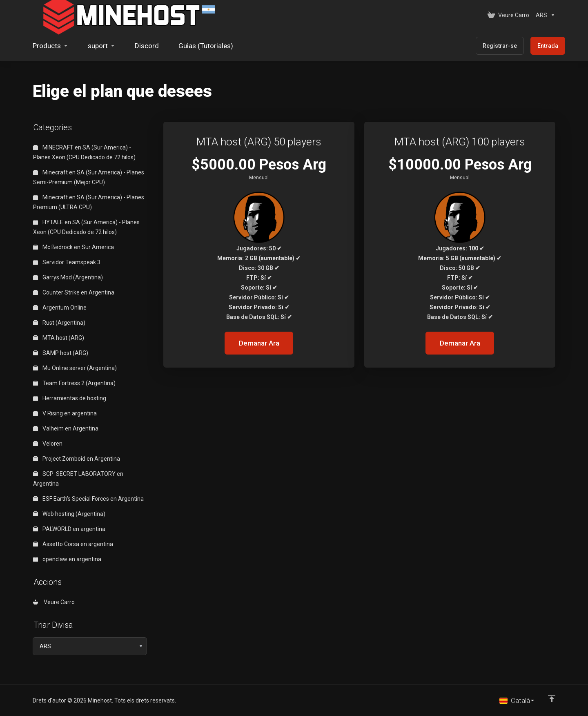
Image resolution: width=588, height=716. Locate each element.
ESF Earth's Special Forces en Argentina (88, 499)
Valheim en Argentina (66, 428)
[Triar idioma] (517, 700)
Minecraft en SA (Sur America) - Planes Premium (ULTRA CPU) (89, 202)
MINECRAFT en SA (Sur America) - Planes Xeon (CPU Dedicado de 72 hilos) (84, 152)
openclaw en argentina (67, 559)
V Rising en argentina (65, 413)
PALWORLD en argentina (69, 529)
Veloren (48, 444)
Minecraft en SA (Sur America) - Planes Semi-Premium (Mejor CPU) (89, 177)
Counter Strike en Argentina (74, 292)
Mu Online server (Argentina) (75, 368)
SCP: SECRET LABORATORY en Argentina (78, 479)
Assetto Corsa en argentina (73, 544)
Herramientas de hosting (70, 398)
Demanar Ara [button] (259, 343)
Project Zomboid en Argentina (77, 459)
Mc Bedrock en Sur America (73, 247)
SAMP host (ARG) (61, 353)
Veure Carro (54, 602)
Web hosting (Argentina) (69, 514)
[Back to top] (552, 698)
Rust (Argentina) (59, 323)
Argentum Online (60, 308)
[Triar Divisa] (544, 15)
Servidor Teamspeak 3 (67, 262)
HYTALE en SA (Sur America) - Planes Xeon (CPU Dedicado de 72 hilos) (86, 227)
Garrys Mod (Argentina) (68, 277)
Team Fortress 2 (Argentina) (74, 383)
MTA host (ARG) (59, 338)
